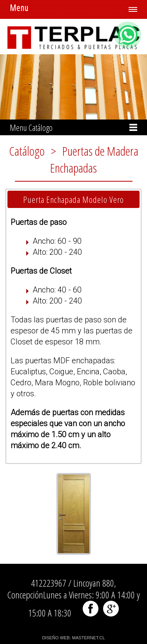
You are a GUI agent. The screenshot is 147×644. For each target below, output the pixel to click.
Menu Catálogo (31, 127)
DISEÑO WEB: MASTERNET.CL (73, 638)
